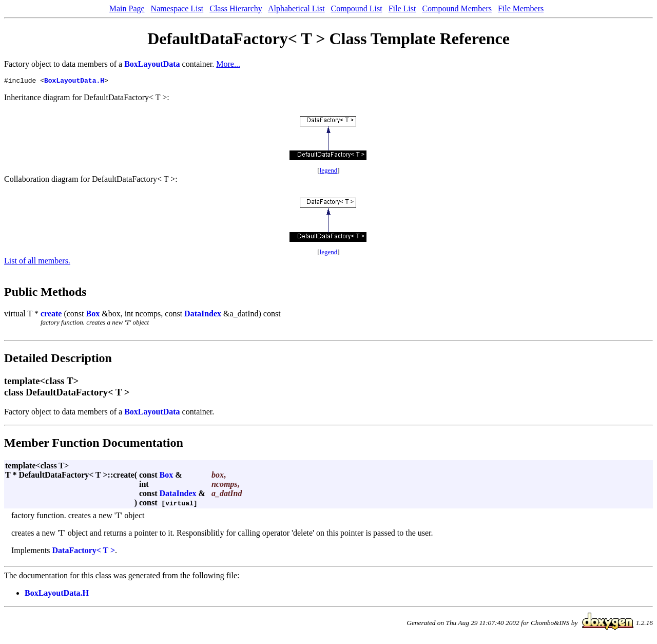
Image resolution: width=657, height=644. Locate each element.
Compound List (357, 8)
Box (93, 315)
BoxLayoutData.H (74, 82)
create (51, 315)
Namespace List (177, 8)
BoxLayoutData (152, 64)
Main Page (127, 8)
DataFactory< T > (84, 552)
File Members (521, 8)
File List (402, 8)
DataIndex (203, 315)
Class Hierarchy (236, 8)
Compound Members (457, 8)
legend (329, 172)
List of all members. (37, 262)
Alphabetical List (296, 8)
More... (228, 64)
